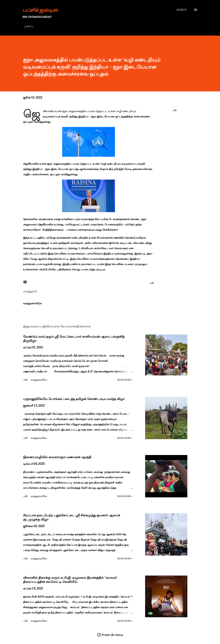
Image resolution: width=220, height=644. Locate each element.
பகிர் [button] (174, 110)
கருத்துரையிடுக (32, 303)
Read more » (125, 380)
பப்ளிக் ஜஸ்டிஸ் (40, 10)
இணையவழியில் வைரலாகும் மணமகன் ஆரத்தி (57, 457)
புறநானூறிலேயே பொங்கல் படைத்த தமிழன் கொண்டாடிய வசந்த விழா (74, 399)
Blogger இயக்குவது (110, 635)
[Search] (181, 10)
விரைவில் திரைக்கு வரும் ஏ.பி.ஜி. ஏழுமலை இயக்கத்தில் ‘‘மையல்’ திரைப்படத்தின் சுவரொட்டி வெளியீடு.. (70, 580)
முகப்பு (29, 26)
